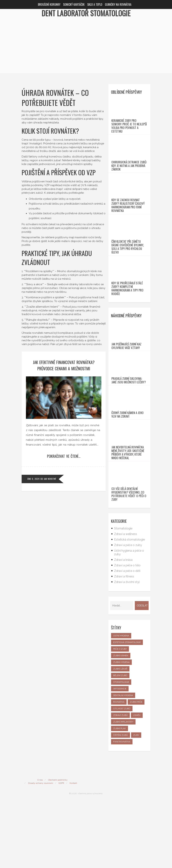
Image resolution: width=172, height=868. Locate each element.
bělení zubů (120, 741)
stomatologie (121, 748)
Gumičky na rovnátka (118, 4)
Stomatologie (123, 594)
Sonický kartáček (74, 4)
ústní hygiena (121, 701)
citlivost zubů (122, 774)
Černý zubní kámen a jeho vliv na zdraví (127, 467)
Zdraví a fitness (124, 642)
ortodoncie (120, 754)
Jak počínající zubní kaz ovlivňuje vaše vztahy (126, 385)
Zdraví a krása (123, 626)
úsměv (137, 781)
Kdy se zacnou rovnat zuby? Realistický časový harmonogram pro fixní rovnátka (128, 225)
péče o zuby (120, 715)
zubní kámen (121, 721)
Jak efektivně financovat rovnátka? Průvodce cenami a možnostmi (64, 365)
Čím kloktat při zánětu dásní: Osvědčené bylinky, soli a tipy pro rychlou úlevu (128, 273)
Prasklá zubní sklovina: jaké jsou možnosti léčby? (129, 426)
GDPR (61, 849)
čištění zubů (121, 801)
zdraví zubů (120, 781)
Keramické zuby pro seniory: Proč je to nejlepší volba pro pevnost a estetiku (129, 133)
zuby (136, 801)
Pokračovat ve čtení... (64, 456)
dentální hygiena (123, 761)
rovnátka (119, 768)
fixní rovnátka (122, 807)
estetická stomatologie (127, 708)
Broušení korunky (49, 4)
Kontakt (73, 849)
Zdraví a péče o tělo (127, 631)
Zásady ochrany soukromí (40, 849)
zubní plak (120, 794)
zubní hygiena (121, 728)
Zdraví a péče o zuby (128, 611)
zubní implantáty (123, 788)
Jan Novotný (50, 479)
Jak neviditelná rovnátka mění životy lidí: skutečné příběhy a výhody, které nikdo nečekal (128, 512)
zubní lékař (120, 735)
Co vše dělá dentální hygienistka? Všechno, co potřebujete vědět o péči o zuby (129, 560)
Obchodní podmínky (58, 846)
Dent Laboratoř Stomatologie (86, 13)
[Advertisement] (86, 48)
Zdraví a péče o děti (127, 637)
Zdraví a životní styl (127, 648)
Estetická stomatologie (129, 605)
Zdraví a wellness (126, 600)
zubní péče (136, 768)
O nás (40, 846)
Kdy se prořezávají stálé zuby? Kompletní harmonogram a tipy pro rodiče (127, 321)
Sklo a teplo (95, 4)
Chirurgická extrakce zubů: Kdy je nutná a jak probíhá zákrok (129, 179)
